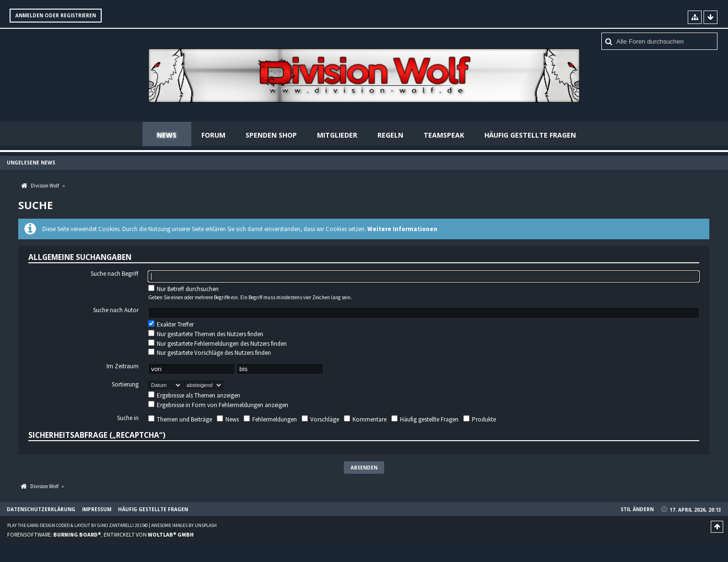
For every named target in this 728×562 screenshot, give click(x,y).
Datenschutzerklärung (41, 509)
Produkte (480, 419)
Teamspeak (444, 135)
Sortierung (125, 385)
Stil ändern (637, 509)
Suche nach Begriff (115, 274)
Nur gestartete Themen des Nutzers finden (206, 334)
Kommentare (365, 419)
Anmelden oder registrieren (56, 15)
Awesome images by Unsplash (184, 525)
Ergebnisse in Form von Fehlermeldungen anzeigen (218, 405)
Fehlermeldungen (270, 419)
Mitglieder (337, 135)
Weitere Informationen (402, 229)
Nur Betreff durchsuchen (183, 289)
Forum (213, 135)
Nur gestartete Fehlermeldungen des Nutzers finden (217, 344)
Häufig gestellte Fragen (530, 135)
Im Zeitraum (123, 366)
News (167, 135)
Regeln (390, 135)
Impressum (97, 509)
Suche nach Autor (116, 311)
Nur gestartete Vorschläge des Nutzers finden (210, 353)
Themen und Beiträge (180, 419)
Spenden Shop (271, 135)
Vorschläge (320, 419)
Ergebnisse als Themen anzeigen (194, 395)
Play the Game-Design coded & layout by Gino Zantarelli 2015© (77, 525)
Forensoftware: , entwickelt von (100, 534)
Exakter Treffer (171, 325)
